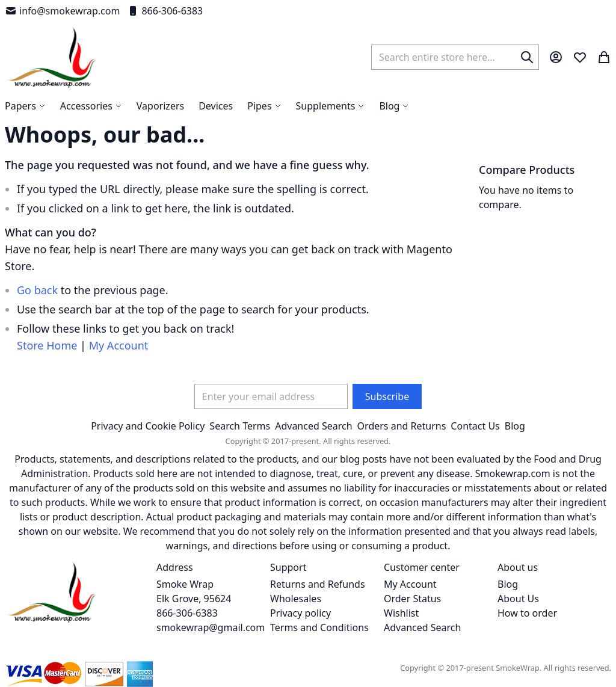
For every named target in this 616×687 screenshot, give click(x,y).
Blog (515, 426)
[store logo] (51, 57)
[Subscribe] (387, 396)
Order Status (412, 599)
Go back (37, 290)
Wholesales (296, 599)
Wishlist (401, 613)
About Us (518, 599)
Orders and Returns (402, 426)
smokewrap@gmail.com (211, 627)
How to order (527, 613)
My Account (119, 345)
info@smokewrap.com (62, 11)
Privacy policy (300, 613)
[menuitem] (394, 106)
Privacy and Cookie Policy (148, 426)
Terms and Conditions (319, 627)
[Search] (527, 57)
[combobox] (455, 57)
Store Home (47, 345)
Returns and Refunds (318, 584)
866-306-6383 (165, 11)
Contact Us (475, 426)
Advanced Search (313, 426)
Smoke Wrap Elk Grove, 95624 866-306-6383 (194, 599)
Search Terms (240, 426)
